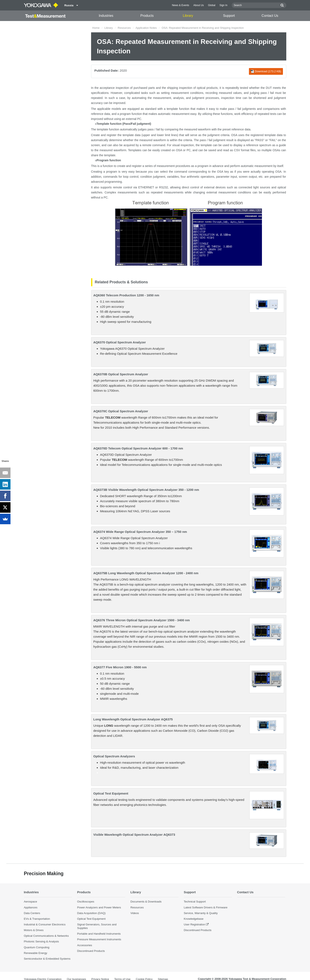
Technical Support (195, 902)
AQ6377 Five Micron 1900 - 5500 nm (120, 667)
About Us (199, 5)
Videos (135, 913)
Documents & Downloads (146, 902)
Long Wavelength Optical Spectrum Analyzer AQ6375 (133, 719)
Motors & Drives (34, 930)
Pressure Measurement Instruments (99, 939)
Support (229, 16)
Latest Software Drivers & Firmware (206, 907)
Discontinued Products (91, 951)
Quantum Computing (37, 947)
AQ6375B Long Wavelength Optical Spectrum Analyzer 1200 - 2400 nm (146, 573)
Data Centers (32, 913)
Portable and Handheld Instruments (99, 934)
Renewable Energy (36, 953)
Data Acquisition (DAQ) (92, 913)
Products (147, 16)
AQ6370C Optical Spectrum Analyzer (121, 411)
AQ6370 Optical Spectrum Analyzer (120, 342)
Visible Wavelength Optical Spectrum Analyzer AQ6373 (134, 835)
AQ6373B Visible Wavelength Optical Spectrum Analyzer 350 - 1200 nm (146, 490)
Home (96, 28)
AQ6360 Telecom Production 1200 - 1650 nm (126, 295)
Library (188, 16)
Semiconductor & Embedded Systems (47, 959)
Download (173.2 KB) (266, 71)
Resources (124, 28)
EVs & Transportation (37, 919)
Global (212, 5)
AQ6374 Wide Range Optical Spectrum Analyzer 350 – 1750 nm (140, 532)
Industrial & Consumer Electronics (45, 924)
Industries (106, 16)
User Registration (195, 924)
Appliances (31, 907)
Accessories (85, 945)
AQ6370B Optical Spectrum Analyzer (121, 374)
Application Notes (146, 28)
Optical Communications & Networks (46, 936)
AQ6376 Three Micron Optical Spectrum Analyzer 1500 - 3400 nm (142, 620)
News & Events (181, 5)
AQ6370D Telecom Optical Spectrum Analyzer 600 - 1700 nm (138, 448)
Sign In (224, 5)
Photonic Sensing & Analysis (41, 941)
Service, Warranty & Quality (201, 913)
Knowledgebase (194, 919)
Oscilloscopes (86, 902)
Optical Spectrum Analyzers (114, 756)
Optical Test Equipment (111, 793)
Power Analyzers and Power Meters (99, 907)
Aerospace (31, 902)
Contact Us (270, 16)
